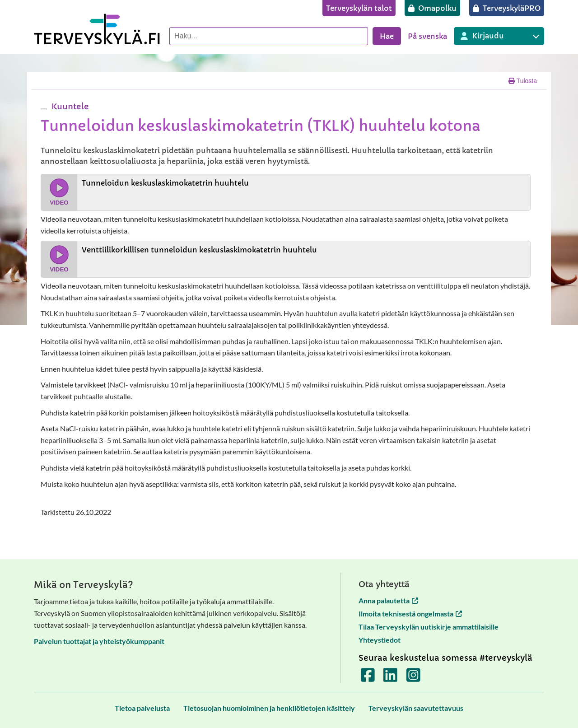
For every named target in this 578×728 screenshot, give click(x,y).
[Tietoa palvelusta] (142, 708)
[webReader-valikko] (44, 109)
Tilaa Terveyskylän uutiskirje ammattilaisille (429, 627)
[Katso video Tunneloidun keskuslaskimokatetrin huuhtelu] (286, 192)
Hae (387, 36)
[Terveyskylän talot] (359, 8)
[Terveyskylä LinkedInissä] (390, 678)
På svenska (427, 36)
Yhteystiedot (380, 640)
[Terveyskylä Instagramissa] (413, 678)
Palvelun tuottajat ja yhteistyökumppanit (99, 641)
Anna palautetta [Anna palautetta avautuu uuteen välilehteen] (388, 600)
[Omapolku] (432, 8)
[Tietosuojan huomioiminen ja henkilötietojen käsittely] (269, 708)
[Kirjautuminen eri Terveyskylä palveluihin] (499, 36)
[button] (69, 106)
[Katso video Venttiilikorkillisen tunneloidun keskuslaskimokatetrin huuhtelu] (286, 259)
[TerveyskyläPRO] (507, 8)
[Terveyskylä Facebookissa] (368, 678)
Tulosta (523, 81)
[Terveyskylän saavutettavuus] (416, 708)
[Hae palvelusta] (269, 36)
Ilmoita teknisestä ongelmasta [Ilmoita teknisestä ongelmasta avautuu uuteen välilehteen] (410, 614)
